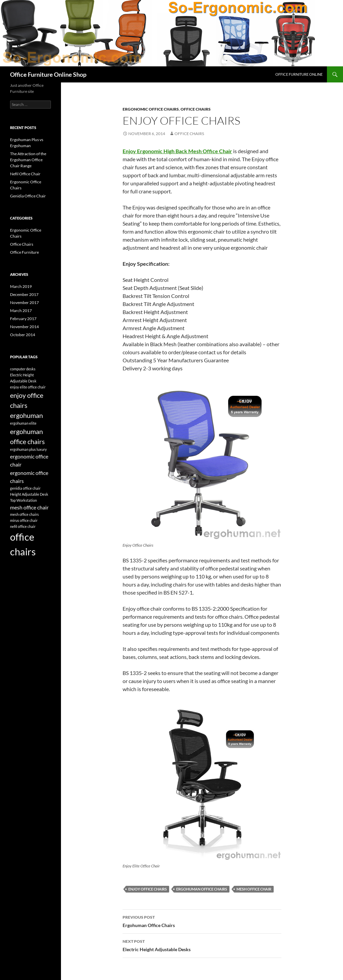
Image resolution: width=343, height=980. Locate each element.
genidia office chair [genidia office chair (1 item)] (25, 488)
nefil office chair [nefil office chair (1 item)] (23, 526)
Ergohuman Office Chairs (202, 921)
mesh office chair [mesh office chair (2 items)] (29, 507)
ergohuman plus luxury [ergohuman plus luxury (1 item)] (28, 449)
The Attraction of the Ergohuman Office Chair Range (28, 160)
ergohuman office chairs (202, 889)
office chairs (189, 134)
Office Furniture (24, 252)
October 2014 (23, 335)
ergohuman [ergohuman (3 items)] (26, 415)
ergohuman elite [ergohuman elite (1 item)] (23, 423)
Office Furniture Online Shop (48, 74)
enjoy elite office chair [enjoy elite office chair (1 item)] (28, 387)
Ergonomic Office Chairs (151, 109)
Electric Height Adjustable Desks (202, 945)
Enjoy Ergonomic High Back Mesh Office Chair (177, 151)
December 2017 (24, 294)
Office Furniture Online (299, 74)
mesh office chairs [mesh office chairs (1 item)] (24, 514)
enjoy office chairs (148, 889)
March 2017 (21, 311)
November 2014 (24, 327)
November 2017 (24, 302)
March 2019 (21, 286)
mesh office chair (254, 889)
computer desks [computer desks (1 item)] (23, 369)
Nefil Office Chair (25, 174)
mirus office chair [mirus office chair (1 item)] (24, 520)
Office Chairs (196, 109)
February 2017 (23, 319)
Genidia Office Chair (28, 196)
